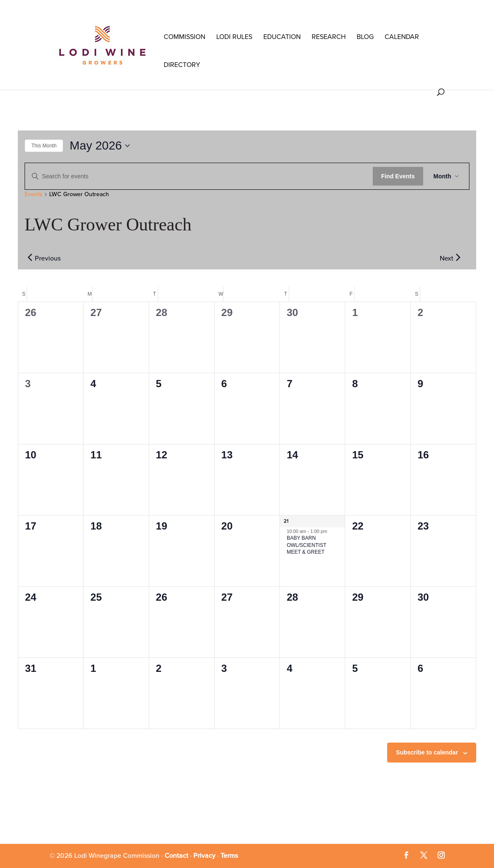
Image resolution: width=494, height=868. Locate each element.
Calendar (402, 37)
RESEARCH (329, 37)
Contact (176, 856)
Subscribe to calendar (427, 752)
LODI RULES (234, 37)
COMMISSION (184, 37)
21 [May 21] (286, 521)
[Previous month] (30, 258)
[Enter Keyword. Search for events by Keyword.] (199, 176)
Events (33, 194)
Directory (182, 65)
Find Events (398, 176)
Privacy (204, 856)
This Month (44, 146)
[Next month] (458, 258)
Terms (229, 856)
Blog (365, 37)
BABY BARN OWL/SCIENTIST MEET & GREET (306, 545)
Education (282, 37)
